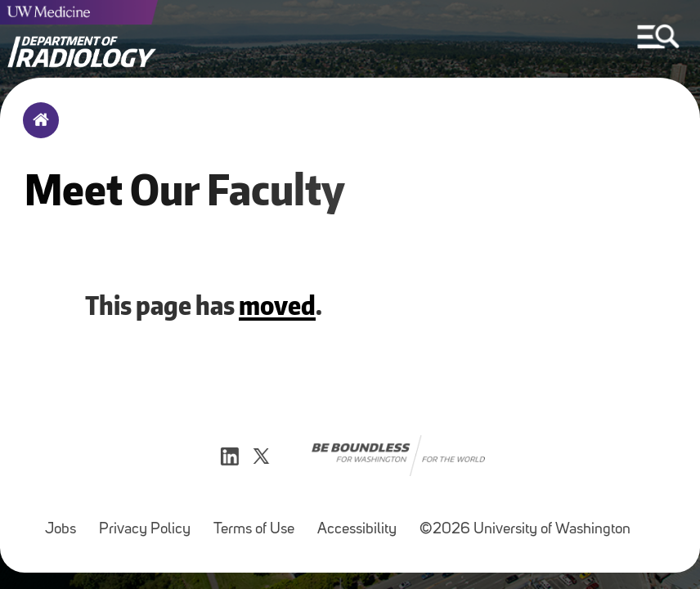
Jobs (61, 530)
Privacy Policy (145, 530)
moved (277, 305)
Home (37, 131)
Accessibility (357, 530)
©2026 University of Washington (525, 530)
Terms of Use (254, 530)
